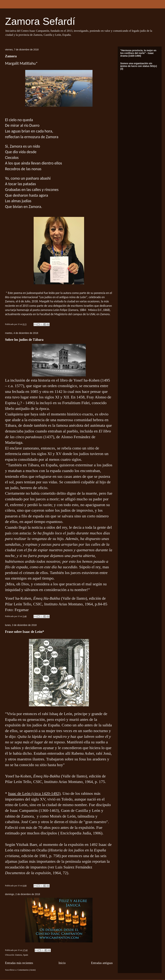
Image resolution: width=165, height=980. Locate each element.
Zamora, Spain (22, 955)
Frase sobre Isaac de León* (25, 632)
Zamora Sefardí (40, 21)
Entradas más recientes (19, 963)
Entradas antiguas (102, 963)
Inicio (62, 963)
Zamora (11, 56)
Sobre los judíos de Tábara (24, 340)
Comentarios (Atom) (27, 970)
